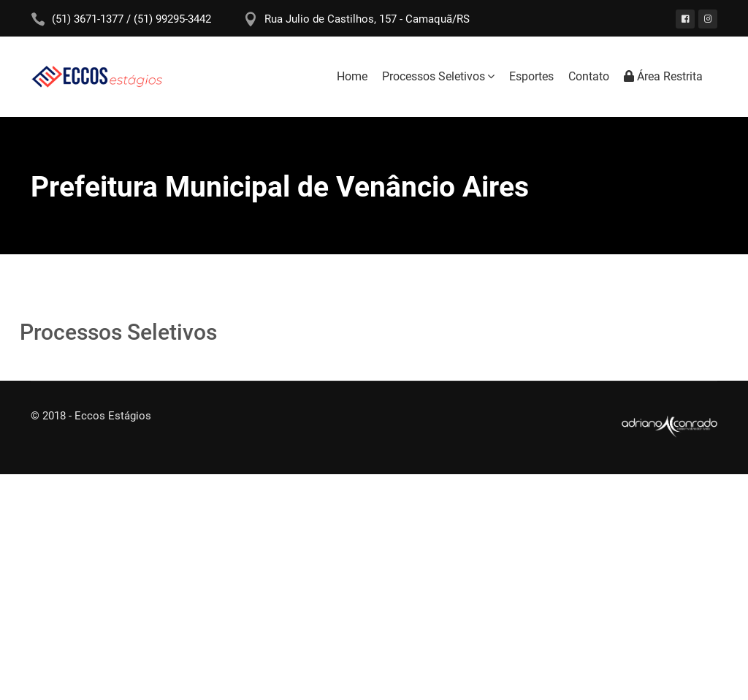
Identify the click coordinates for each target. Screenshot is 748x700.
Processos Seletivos (434, 76)
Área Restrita (663, 76)
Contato (589, 76)
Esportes (531, 76)
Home (352, 76)
